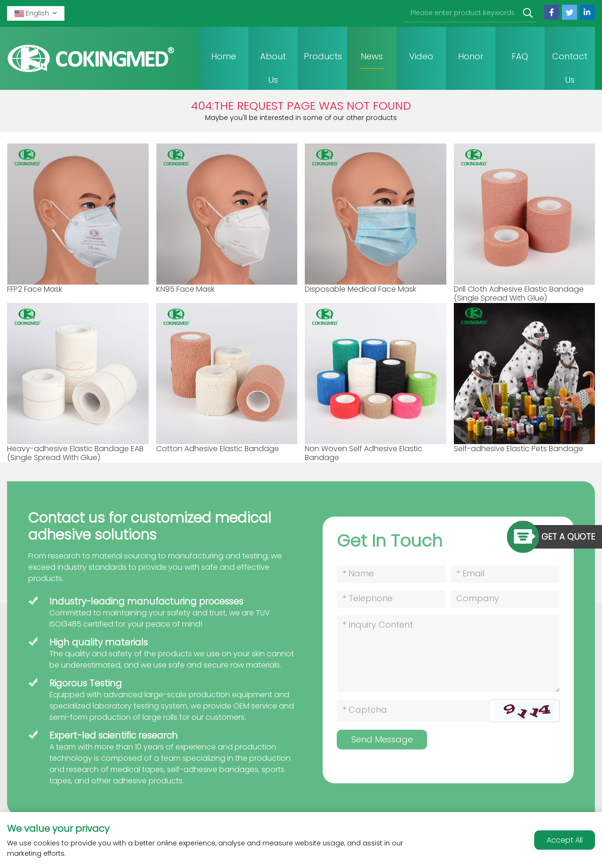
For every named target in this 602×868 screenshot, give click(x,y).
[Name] (391, 574)
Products (323, 56)
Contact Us (570, 68)
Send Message (382, 739)
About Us (273, 68)
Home (224, 56)
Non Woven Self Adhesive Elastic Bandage (364, 453)
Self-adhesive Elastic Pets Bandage (519, 449)
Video (421, 56)
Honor (471, 56)
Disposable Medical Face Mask (360, 289)
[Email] (505, 574)
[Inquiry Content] (448, 654)
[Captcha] (414, 711)
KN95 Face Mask (185, 289)
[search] (528, 13)
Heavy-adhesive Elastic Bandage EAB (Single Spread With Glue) (75, 453)
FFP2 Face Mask (35, 289)
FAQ (520, 56)
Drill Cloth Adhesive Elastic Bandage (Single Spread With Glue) (519, 294)
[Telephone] (391, 599)
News (372, 56)
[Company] (505, 599)
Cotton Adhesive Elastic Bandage (218, 449)
